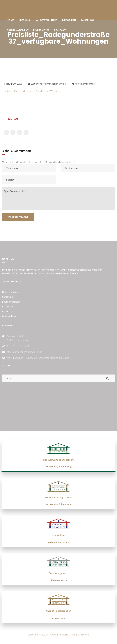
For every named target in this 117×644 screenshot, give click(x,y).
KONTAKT (60, 30)
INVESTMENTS (41, 30)
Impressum (8, 311)
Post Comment (18, 217)
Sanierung (8, 297)
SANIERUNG (87, 20)
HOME (10, 20)
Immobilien (8, 307)
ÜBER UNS (24, 20)
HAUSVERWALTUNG (46, 20)
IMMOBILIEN (69, 20)
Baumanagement (12, 302)
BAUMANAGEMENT (18, 30)
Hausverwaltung (11, 292)
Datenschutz (9, 316)
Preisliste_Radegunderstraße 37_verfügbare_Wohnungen (34, 91)
